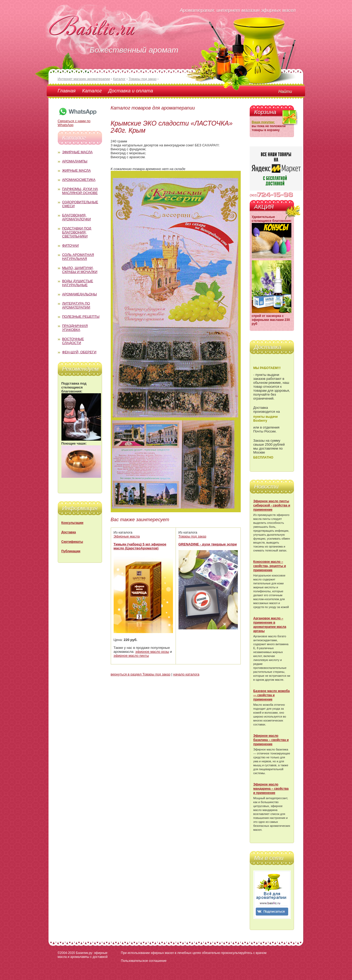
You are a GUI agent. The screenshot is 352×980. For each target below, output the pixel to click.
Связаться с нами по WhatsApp (78, 121)
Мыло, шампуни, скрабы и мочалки (80, 270)
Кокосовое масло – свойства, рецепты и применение (270, 566)
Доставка (69, 532)
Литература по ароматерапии (76, 305)
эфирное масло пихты (131, 656)
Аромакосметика (79, 180)
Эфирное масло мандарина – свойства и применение (271, 789)
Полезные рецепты (81, 317)
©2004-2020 (66, 953)
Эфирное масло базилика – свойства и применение (271, 740)
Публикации (71, 551)
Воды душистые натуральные (78, 283)
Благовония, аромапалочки (77, 217)
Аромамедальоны (80, 294)
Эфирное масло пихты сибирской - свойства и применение (272, 505)
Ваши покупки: (263, 122)
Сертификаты (72, 542)
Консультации (73, 523)
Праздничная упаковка (75, 328)
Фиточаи (71, 245)
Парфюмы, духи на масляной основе (80, 191)
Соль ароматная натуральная (78, 257)
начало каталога (186, 674)
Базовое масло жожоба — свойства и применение (272, 695)
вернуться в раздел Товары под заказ (141, 674)
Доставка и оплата (131, 91)
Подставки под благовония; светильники (77, 232)
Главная (67, 91)
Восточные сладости (73, 341)
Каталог (92, 91)
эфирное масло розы (152, 652)
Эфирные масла (78, 152)
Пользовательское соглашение (144, 961)
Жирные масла (77, 170)
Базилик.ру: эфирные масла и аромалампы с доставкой (83, 955)
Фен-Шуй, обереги (79, 352)
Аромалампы (75, 161)
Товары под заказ (192, 536)
